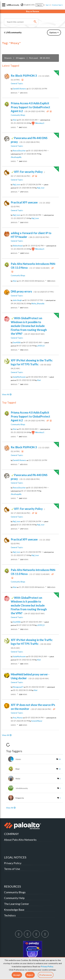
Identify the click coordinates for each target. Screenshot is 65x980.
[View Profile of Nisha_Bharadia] (38, 304)
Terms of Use (12, 869)
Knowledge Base (14, 910)
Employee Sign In (57, 5)
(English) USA (27, 5)
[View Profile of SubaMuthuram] (19, 377)
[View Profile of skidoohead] (18, 246)
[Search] (21, 22)
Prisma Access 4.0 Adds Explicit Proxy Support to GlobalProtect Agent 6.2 (30, 107)
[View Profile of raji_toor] (16, 185)
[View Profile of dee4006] (17, 342)
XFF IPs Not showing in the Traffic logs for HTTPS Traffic (32, 364)
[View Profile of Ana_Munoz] (18, 718)
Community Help (14, 898)
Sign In (48, 5)
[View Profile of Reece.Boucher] (19, 151)
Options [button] (53, 32)
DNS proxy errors (32, 291)
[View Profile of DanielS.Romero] (19, 89)
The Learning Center (17, 904)
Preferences (46, 975)
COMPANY (11, 834)
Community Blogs (18, 115)
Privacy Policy (47, 967)
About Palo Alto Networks (20, 840)
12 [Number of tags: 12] (60, 769)
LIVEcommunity (14, 32)
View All (5, 394)
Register (39, 5)
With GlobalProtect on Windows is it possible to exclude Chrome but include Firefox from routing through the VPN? (29, 326)
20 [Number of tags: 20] (60, 759)
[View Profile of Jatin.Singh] (17, 300)
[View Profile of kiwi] (15, 120)
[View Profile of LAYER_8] (41, 346)
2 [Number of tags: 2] (60, 779)
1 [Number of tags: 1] (60, 788)
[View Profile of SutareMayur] (37, 721)
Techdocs (10, 915)
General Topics (17, 83)
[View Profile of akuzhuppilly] (16, 157)
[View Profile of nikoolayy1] (40, 123)
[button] (17, 975)
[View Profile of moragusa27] (18, 687)
